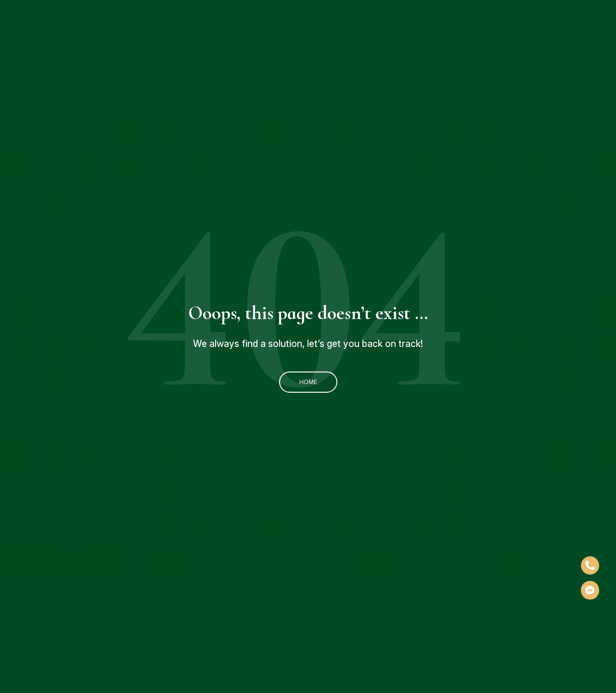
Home (308, 382)
